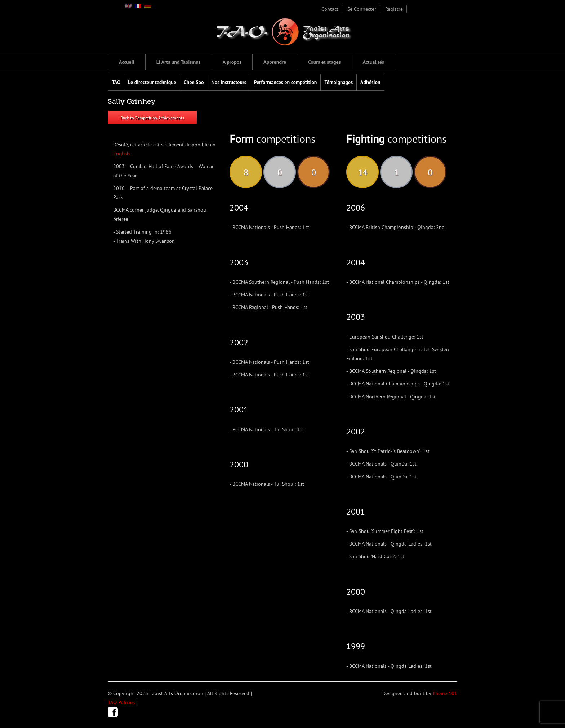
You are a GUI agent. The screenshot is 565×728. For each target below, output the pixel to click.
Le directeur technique (152, 82)
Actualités (373, 62)
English (121, 154)
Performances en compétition (286, 82)
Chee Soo (194, 82)
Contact (330, 9)
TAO (116, 82)
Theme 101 (445, 693)
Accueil (127, 62)
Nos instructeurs (229, 82)
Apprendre (275, 62)
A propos (232, 62)
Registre (394, 9)
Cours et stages (324, 62)
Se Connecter (362, 9)
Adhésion (370, 82)
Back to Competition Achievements (152, 118)
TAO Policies (121, 702)
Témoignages (339, 82)
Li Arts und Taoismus (179, 62)
